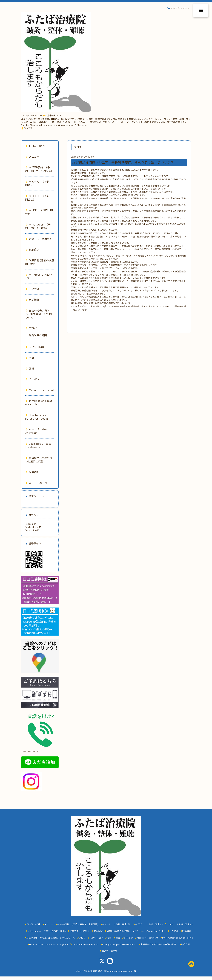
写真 (30, 358)
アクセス (33, 289)
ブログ (31, 328)
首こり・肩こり (36, 483)
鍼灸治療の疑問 (38, 335)
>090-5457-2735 (40, 750)
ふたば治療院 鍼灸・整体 (96, 971)
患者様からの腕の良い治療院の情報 (39, 460)
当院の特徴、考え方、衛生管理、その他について (39, 314)
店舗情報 (33, 300)
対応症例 (33, 472)
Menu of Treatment (40, 390)
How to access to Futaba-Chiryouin (38, 417)
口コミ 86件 (35, 146)
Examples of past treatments (38, 445)
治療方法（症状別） (39, 239)
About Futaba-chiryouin (36, 431)
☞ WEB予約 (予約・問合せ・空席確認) (39, 169)
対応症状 (33, 250)
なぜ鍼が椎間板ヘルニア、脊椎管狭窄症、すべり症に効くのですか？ (123, 163)
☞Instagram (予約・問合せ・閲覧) (38, 226)
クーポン (33, 379)
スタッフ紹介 (35, 347)
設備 (30, 369)
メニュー (33, 157)
